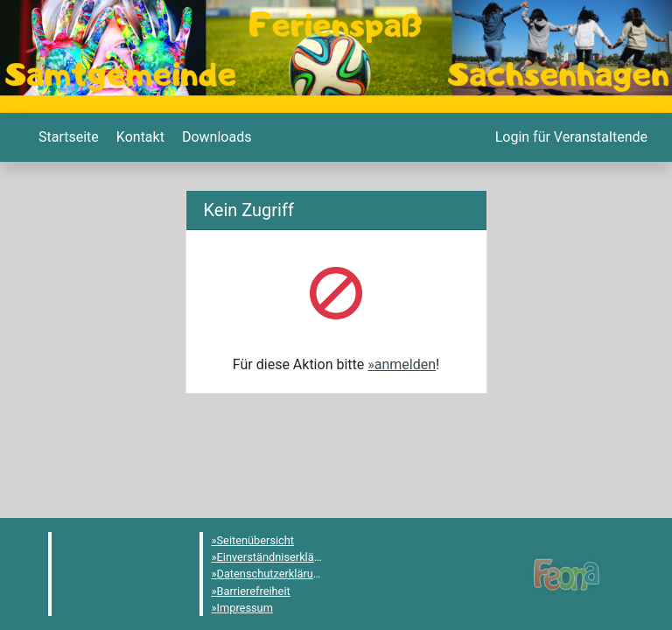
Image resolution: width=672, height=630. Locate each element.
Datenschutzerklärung (272, 574)
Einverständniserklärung (277, 557)
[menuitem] (67, 137)
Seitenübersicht (256, 540)
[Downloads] (215, 137)
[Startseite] (67, 137)
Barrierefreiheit (254, 591)
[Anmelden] (570, 137)
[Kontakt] (139, 137)
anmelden (405, 364)
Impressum (245, 608)
